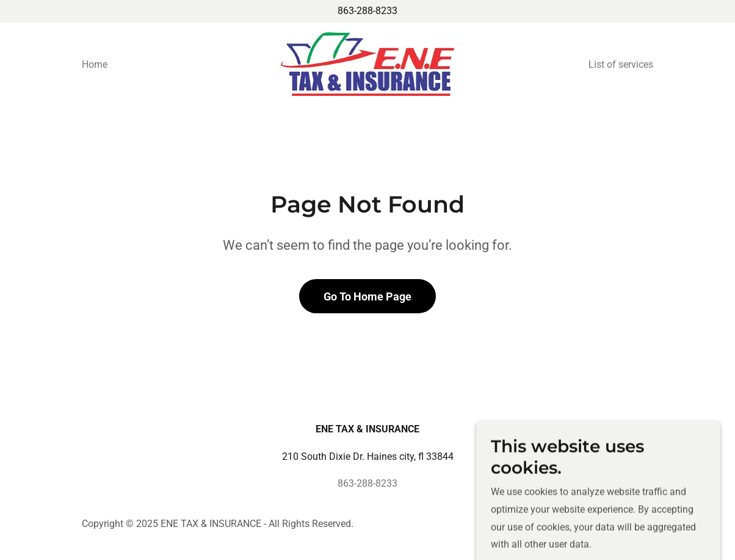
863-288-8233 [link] (367, 11)
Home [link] (95, 64)
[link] (368, 63)
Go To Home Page (367, 296)
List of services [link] (621, 64)
